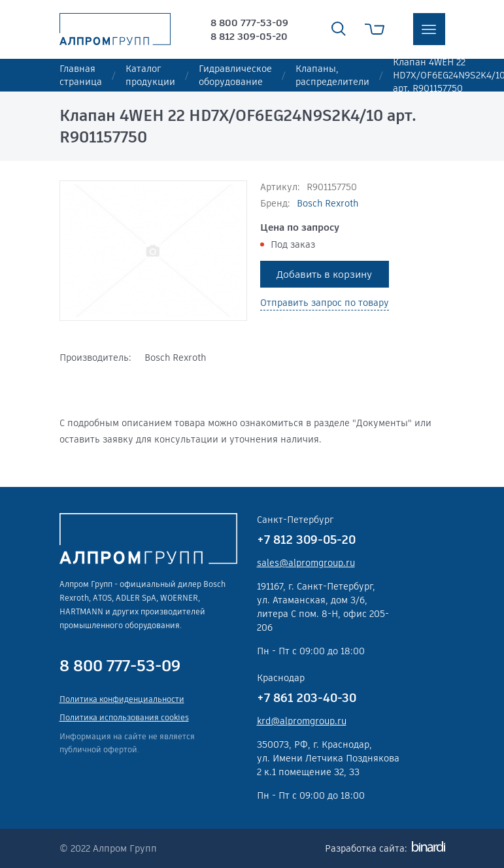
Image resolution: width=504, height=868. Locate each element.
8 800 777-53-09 (249, 23)
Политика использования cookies (124, 717)
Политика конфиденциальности (122, 699)
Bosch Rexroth (328, 203)
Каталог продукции (150, 75)
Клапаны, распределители (332, 75)
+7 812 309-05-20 (306, 540)
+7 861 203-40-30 (307, 698)
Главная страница (81, 75)
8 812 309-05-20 (249, 36)
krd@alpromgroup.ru (302, 721)
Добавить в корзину (324, 274)
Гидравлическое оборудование (235, 75)
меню (429, 29)
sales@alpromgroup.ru (306, 563)
